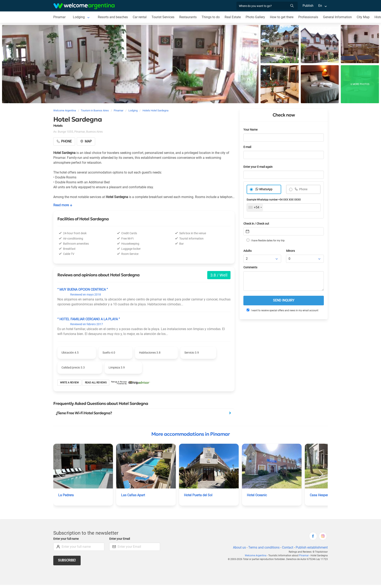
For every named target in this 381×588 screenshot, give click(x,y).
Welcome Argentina (256, 556)
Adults (247, 251)
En (320, 6)
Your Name (250, 130)
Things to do (211, 17)
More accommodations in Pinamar (190, 434)
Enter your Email (120, 539)
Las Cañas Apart (133, 495)
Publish (308, 6)
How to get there (282, 17)
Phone (303, 189)
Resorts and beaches (113, 17)
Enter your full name (66, 539)
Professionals (308, 17)
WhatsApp (266, 189)
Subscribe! (67, 560)
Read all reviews (96, 383)
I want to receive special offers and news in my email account (282, 310)
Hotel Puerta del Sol (198, 495)
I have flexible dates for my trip (266, 240)
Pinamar (59, 17)
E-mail (247, 147)
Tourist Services (163, 17)
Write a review (69, 383)
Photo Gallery (255, 17)
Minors (290, 251)
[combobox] (255, 207)
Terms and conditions (264, 547)
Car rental (140, 17)
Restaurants (188, 17)
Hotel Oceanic (257, 495)
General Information (337, 17)
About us (239, 547)
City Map (363, 17)
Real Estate (233, 17)
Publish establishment (312, 547)
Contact (288, 547)
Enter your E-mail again (258, 167)
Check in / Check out (256, 224)
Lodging (79, 17)
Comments (250, 267)
